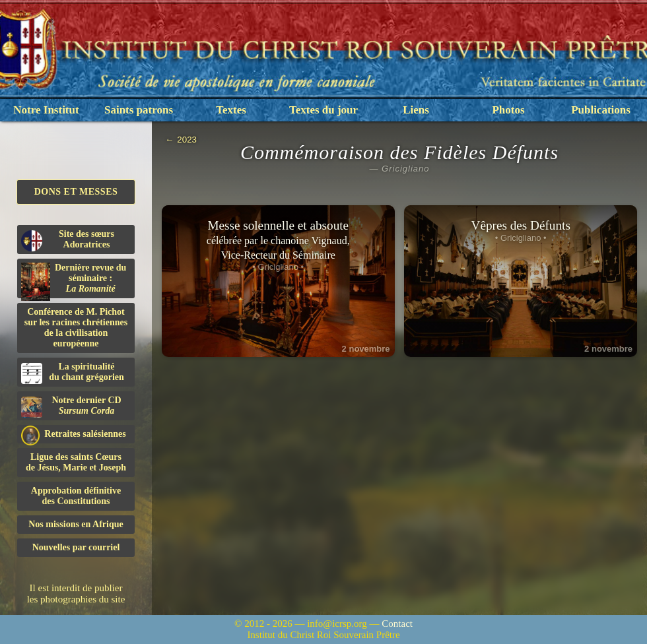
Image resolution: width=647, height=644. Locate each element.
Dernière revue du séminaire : (74, 280)
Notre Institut (46, 110)
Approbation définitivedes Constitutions (76, 496)
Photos (508, 110)
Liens (416, 110)
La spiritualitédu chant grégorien (73, 373)
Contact (397, 624)
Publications (601, 110)
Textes (231, 110)
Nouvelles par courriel (76, 547)
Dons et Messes (76, 192)
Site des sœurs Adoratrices (68, 240)
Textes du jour (323, 110)
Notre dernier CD (71, 406)
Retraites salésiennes (74, 435)
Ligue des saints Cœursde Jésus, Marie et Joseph (76, 462)
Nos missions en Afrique (76, 524)
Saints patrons (139, 110)
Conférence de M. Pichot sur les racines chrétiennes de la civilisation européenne (76, 328)
